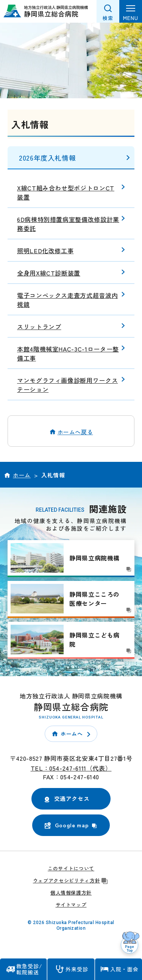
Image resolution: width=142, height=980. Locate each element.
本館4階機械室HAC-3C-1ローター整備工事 (68, 353)
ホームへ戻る (75, 432)
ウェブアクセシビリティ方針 (71, 880)
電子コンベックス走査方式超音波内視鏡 (67, 300)
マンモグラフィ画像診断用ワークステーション (67, 385)
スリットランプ (39, 327)
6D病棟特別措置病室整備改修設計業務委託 (68, 224)
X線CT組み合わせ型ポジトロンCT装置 (66, 192)
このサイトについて (71, 868)
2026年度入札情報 (47, 158)
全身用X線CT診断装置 (49, 273)
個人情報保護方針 (71, 893)
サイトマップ (71, 905)
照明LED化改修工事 (45, 251)
